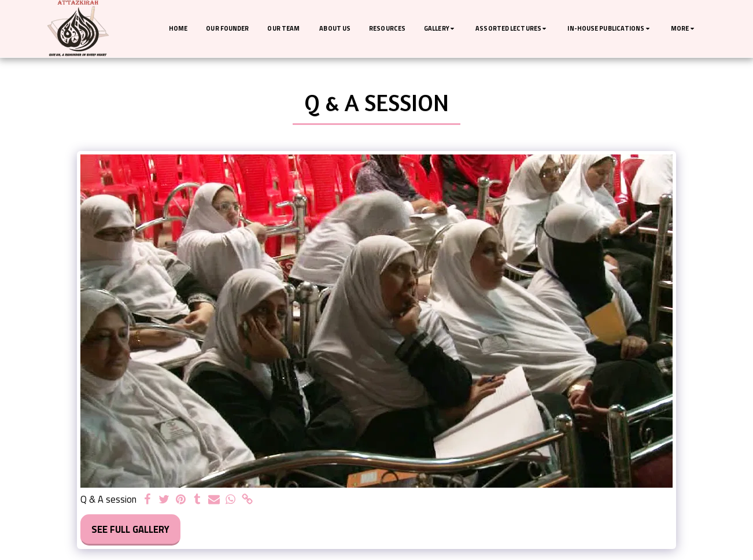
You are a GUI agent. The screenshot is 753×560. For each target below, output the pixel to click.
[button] (440, 29)
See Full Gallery (130, 529)
